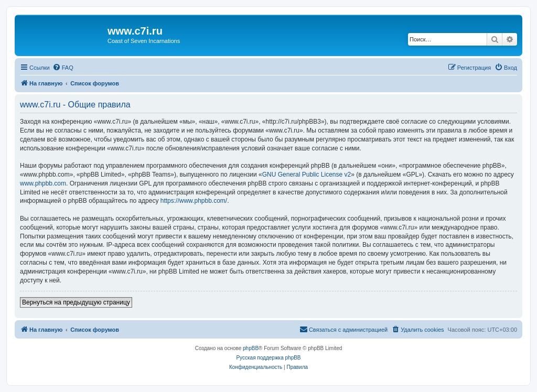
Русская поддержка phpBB (268, 358)
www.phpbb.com (43, 183)
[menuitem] (63, 68)
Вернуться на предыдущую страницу (76, 302)
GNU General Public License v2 (307, 175)
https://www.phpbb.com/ (194, 201)
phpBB (251, 348)
